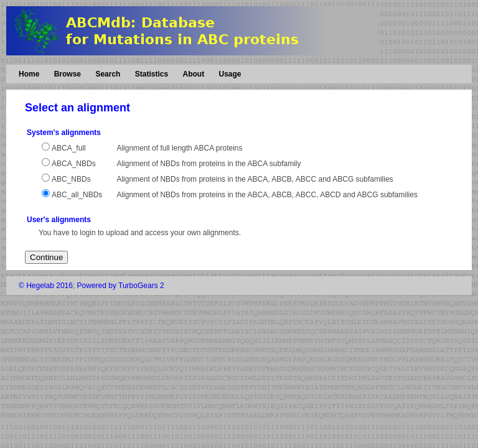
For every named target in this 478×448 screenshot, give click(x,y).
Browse (68, 74)
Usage (230, 74)
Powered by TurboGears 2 (121, 286)
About (193, 74)
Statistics (152, 74)
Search (108, 74)
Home (29, 74)
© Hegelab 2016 (46, 286)
